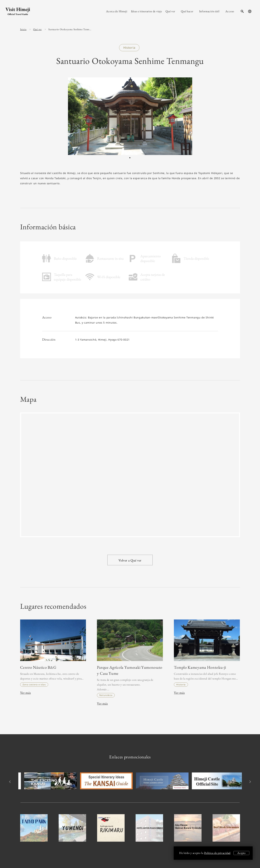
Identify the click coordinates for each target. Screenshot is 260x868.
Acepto (241, 853)
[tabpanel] (130, 116)
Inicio (23, 29)
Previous (11, 782)
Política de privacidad (217, 853)
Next (250, 782)
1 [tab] (130, 158)
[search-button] (242, 11)
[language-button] (250, 11)
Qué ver (37, 29)
